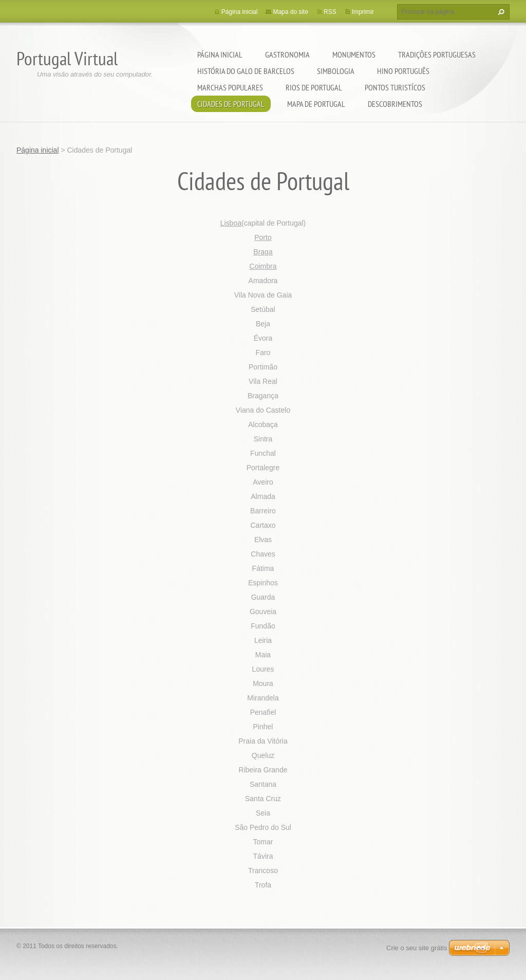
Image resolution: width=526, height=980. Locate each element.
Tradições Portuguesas (437, 54)
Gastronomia (287, 54)
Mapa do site (290, 12)
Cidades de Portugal (231, 104)
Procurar (500, 12)
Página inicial (220, 54)
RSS (330, 12)
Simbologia (336, 71)
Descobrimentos (395, 104)
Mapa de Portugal (316, 104)
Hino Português (403, 71)
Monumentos (354, 54)
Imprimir (363, 12)
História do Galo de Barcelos (246, 71)
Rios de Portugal (314, 87)
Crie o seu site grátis (417, 948)
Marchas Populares (230, 87)
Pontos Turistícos (395, 87)
